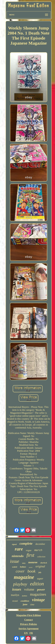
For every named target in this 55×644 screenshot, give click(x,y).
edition (37, 584)
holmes (23, 567)
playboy (20, 584)
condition (25, 601)
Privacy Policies (29, 624)
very (24, 563)
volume (29, 589)
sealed (15, 567)
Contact (29, 620)
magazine (24, 577)
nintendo (18, 556)
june (25, 604)
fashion (25, 596)
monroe (33, 562)
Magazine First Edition (28, 615)
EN (26, 633)
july (40, 572)
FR (31, 633)
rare (19, 549)
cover (20, 571)
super (40, 579)
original (40, 566)
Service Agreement (28, 629)
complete (26, 543)
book (31, 571)
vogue (29, 550)
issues (17, 589)
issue (15, 561)
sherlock (44, 563)
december (40, 544)
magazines (38, 594)
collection (41, 557)
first (30, 555)
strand (15, 601)
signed (14, 544)
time (32, 605)
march (38, 550)
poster (31, 567)
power (41, 590)
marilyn (15, 595)
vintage (38, 600)
